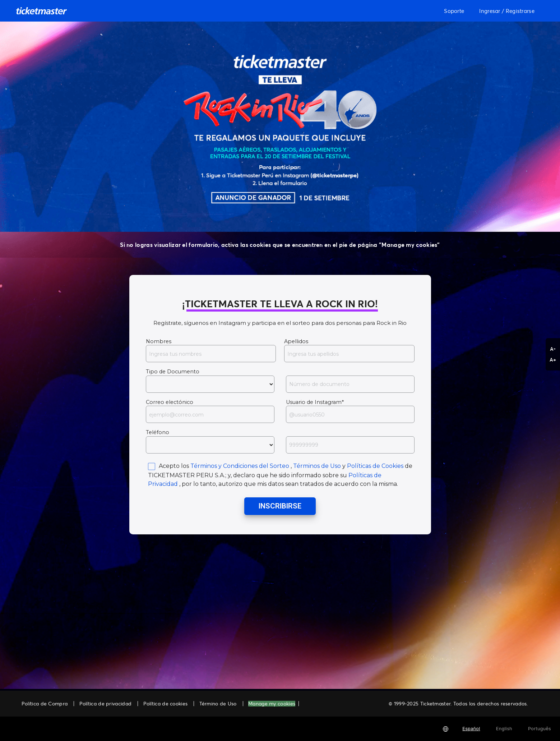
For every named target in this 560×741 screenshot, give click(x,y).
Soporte (454, 11)
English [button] (504, 729)
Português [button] (540, 729)
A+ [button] (553, 360)
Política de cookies (166, 703)
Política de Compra (45, 703)
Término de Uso (218, 703)
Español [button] (471, 729)
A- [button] (553, 349)
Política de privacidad (106, 703)
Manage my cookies (272, 704)
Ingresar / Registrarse (507, 11)
